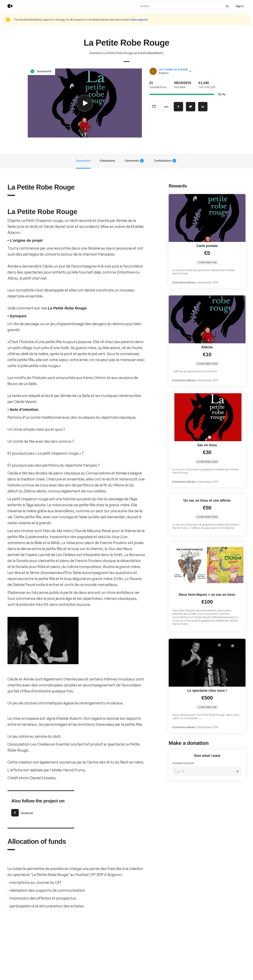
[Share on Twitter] (191, 107)
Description (83, 161)
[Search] (184, 6)
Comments (134, 161)
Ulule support (139, 20)
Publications (108, 161)
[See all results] (227, 6)
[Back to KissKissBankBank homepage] (7, 6)
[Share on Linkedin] (203, 107)
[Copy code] (166, 107)
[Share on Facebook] (178, 107)
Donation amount (183, 763)
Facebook (22, 813)
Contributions (165, 161)
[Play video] (85, 103)
